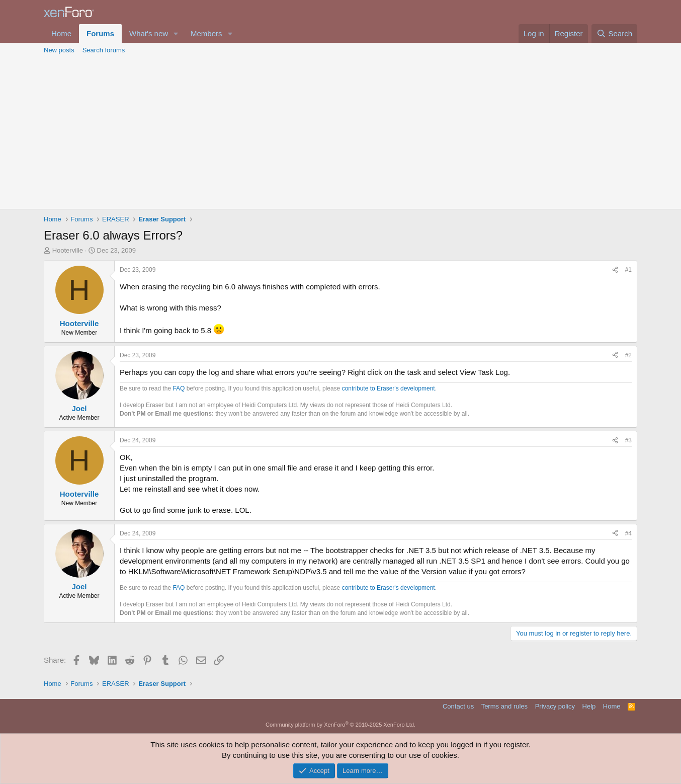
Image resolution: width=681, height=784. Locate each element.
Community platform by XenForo (340, 725)
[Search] (614, 33)
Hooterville (68, 250)
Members (206, 33)
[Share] (615, 270)
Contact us (458, 706)
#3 (628, 440)
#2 (628, 355)
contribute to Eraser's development (389, 388)
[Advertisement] (340, 133)
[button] (176, 33)
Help (589, 706)
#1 (628, 270)
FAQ (179, 388)
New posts (59, 50)
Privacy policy (555, 706)
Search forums (104, 50)
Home (61, 33)
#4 (628, 533)
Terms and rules (504, 706)
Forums (100, 33)
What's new (149, 33)
